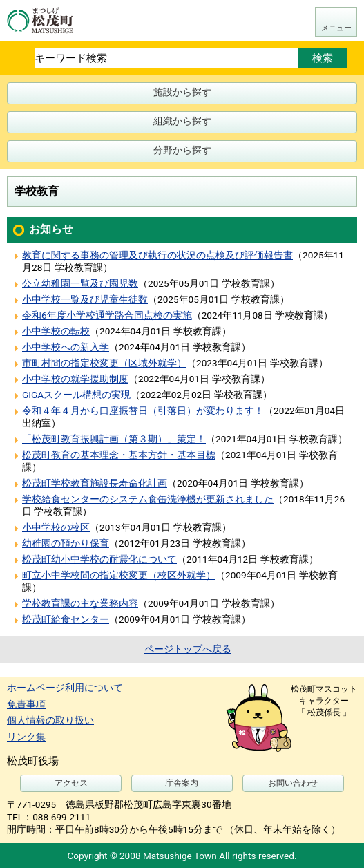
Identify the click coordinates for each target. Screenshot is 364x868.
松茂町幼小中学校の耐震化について (99, 559)
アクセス (71, 783)
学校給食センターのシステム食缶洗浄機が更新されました (148, 499)
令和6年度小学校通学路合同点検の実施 (107, 315)
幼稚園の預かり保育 (66, 543)
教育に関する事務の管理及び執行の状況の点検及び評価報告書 (157, 255)
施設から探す (182, 92)
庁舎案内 (182, 783)
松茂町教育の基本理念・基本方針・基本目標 (119, 455)
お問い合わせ (293, 783)
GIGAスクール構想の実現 (76, 395)
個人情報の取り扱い (50, 720)
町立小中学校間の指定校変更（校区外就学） (119, 575)
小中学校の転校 (56, 331)
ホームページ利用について (65, 688)
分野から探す (182, 150)
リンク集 (26, 737)
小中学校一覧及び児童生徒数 (85, 299)
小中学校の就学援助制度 (75, 379)
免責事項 (26, 704)
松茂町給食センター (66, 619)
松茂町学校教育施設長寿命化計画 (95, 483)
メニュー (336, 28)
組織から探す (182, 121)
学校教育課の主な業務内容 (80, 603)
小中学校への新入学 (66, 347)
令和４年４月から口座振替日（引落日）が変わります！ (143, 411)
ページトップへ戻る (188, 649)
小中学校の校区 (56, 527)
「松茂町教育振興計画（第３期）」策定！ (114, 439)
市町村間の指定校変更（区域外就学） (104, 363)
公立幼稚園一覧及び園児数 (80, 283)
